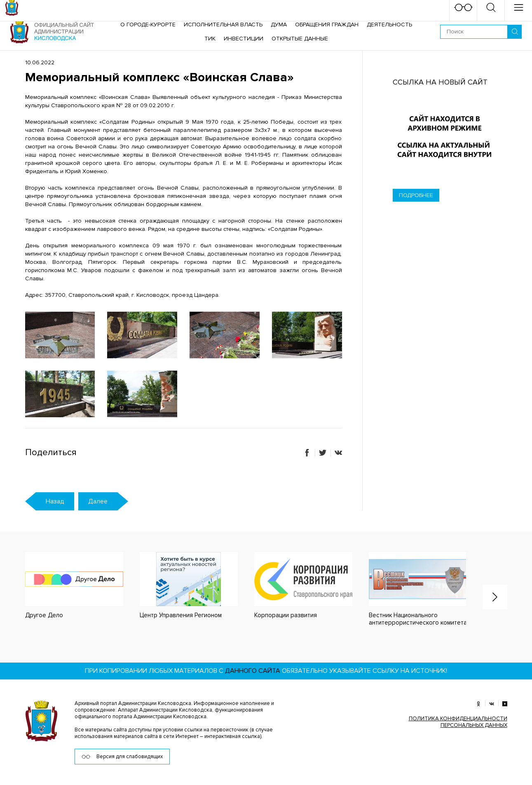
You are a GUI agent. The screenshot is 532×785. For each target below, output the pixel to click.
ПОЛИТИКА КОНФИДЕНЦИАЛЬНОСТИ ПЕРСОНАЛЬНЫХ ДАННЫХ (458, 722)
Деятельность (389, 25)
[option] (66, 586)
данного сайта (253, 671)
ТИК (210, 39)
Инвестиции (244, 39)
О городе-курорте (148, 25)
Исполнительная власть (223, 25)
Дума (279, 25)
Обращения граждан (327, 25)
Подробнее (416, 195)
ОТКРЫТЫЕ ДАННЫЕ (300, 39)
